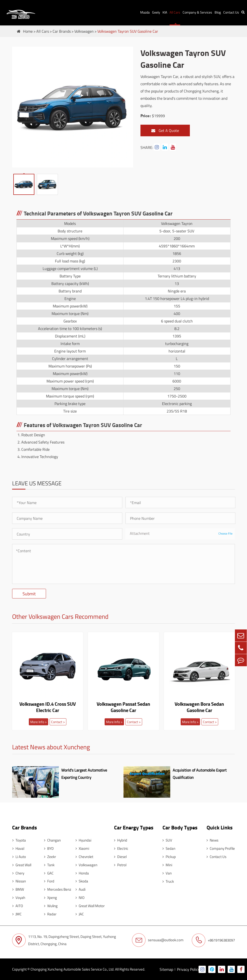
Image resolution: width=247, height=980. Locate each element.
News (212, 840)
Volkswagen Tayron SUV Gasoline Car (128, 31)
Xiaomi (82, 848)
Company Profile (221, 848)
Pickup (169, 856)
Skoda (81, 881)
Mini (167, 864)
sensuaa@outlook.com (158, 940)
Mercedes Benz (57, 889)
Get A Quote (165, 131)
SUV (167, 840)
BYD (48, 848)
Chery (18, 873)
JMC (17, 914)
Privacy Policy (188, 969)
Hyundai (83, 840)
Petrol (120, 864)
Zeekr (50, 856)
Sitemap (166, 969)
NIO (80, 897)
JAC (79, 914)
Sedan (169, 848)
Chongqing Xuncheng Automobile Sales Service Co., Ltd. (72, 969)
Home (28, 31)
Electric (121, 848)
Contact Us (231, 12)
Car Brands (62, 31)
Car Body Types (180, 827)
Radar (50, 914)
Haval (18, 848)
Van (167, 873)
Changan (52, 840)
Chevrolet (84, 856)
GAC (48, 873)
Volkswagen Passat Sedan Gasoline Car (123, 707)
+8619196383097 (213, 940)
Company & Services (197, 12)
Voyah (19, 897)
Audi (80, 889)
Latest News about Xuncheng (51, 748)
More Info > (39, 722)
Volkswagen (84, 31)
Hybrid (120, 840)
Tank (49, 864)
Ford (49, 881)
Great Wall (22, 864)
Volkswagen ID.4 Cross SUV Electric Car (48, 707)
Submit (29, 594)
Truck (168, 881)
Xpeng (50, 897)
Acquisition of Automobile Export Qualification (199, 773)
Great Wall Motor (90, 906)
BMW (18, 889)
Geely (156, 12)
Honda (82, 873)
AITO (17, 906)
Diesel (120, 856)
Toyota (19, 840)
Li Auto (19, 856)
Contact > (58, 722)
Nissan (19, 881)
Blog (218, 12)
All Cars (175, 12)
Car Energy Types (133, 827)
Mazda (145, 12)
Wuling (50, 906)
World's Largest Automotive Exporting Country (83, 773)
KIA (165, 12)
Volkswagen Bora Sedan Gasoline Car (199, 707)
